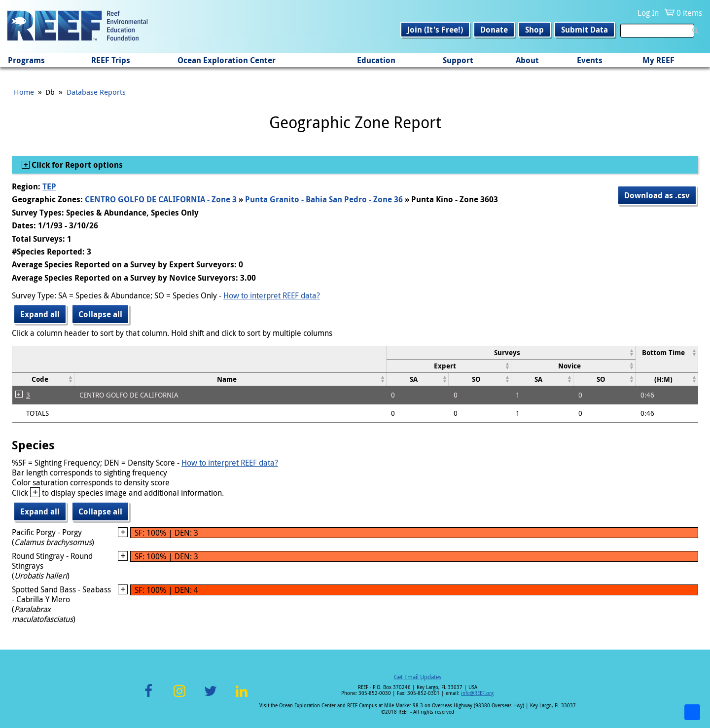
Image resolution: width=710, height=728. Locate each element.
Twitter (211, 697)
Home (24, 92)
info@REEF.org (477, 693)
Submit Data (585, 30)
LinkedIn (241, 697)
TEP (49, 186)
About (527, 60)
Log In (648, 13)
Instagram (179, 697)
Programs (26, 60)
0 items (689, 13)
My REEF (658, 60)
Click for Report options (76, 165)
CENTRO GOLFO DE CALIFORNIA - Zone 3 (161, 199)
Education (376, 60)
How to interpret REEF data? (272, 295)
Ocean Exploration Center (227, 60)
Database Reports (96, 92)
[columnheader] (511, 352)
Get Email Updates (418, 677)
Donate (494, 30)
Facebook (148, 697)
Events (590, 60)
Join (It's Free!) (435, 30)
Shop (534, 30)
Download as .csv (657, 195)
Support (458, 60)
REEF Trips (111, 60)
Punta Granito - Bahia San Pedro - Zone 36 (324, 199)
